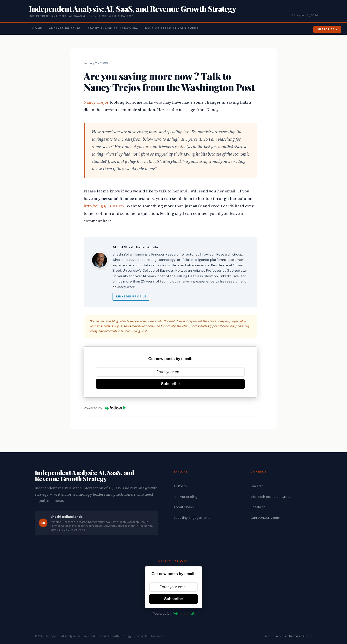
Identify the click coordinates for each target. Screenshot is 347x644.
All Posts (180, 486)
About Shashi (184, 507)
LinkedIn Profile (131, 297)
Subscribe (326, 29)
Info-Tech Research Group (271, 497)
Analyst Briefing (65, 29)
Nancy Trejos (96, 102)
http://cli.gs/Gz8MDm (104, 206)
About (269, 636)
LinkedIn (257, 486)
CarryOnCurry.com (265, 518)
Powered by (105, 408)
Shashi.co (258, 507)
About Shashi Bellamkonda (113, 29)
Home (37, 29)
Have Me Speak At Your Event (172, 29)
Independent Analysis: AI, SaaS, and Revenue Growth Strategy (132, 9)
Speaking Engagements (192, 518)
